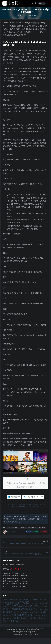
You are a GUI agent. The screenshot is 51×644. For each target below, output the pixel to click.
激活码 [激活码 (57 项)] (33, 612)
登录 (42, 3)
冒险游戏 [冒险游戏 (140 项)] (24, 602)
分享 (29, 532)
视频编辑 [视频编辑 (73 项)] (18, 618)
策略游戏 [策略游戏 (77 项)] (16, 615)
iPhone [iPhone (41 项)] (22, 600)
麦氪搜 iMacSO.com (20, 629)
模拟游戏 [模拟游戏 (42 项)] (19, 612)
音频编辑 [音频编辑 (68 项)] (15, 621)
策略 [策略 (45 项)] (10, 616)
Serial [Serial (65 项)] (33, 600)
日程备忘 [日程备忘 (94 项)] (8, 612)
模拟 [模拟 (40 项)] (15, 612)
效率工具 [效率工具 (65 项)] (24, 609)
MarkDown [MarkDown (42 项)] (27, 600)
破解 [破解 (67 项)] (38, 612)
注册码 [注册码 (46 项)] (25, 612)
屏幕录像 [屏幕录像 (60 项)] (28, 606)
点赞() (44, 532)
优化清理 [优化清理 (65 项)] (13, 603)
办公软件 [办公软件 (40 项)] (33, 603)
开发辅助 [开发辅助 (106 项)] (14, 609)
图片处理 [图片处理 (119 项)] (12, 606)
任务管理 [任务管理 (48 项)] (6, 603)
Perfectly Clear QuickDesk (29, 528)
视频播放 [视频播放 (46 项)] (44, 616)
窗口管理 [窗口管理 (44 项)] (6, 616)
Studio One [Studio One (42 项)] (39, 600)
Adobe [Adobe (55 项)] (6, 600)
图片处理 (28, 16)
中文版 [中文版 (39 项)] (45, 600)
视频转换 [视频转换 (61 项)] (27, 618)
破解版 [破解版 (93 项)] (44, 612)
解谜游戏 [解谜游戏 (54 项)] (44, 618)
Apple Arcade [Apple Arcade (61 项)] (14, 600)
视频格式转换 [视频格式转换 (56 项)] (8, 618)
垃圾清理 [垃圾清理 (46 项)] (21, 606)
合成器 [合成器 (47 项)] (43, 603)
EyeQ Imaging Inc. (13, 528)
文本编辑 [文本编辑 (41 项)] (40, 609)
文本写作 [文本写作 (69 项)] (33, 609)
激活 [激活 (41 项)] (28, 612)
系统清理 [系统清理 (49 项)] (37, 616)
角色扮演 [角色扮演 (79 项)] (35, 618)
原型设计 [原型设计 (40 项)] (39, 603)
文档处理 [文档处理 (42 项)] (45, 609)
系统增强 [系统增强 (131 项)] (28, 615)
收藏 (36, 532)
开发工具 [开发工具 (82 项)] (37, 606)
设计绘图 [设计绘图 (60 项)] (7, 621)
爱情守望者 (9, 532)
